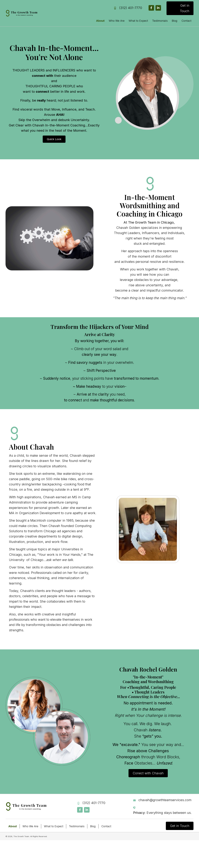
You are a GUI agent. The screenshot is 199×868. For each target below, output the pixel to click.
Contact (106, 826)
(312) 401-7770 (131, 8)
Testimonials (77, 826)
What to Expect (54, 826)
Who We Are (30, 826)
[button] (151, 8)
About (13, 826)
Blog (93, 826)
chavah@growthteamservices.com (165, 800)
